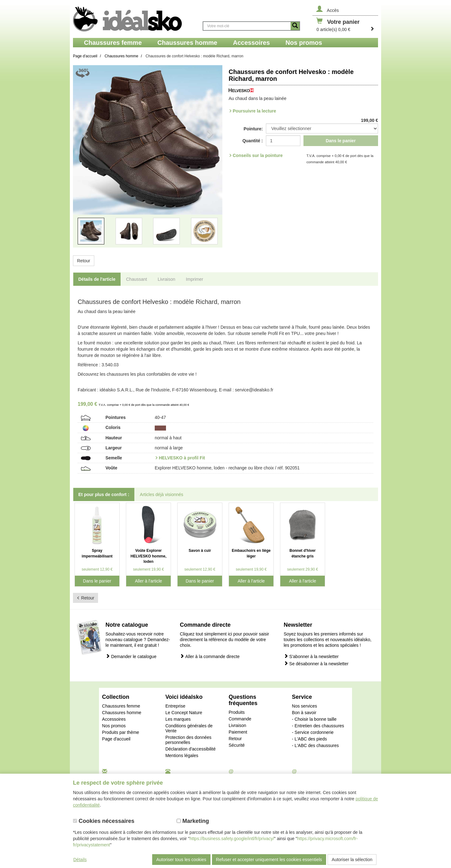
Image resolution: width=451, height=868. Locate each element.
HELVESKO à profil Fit (182, 458)
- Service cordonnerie (313, 732)
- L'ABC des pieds (309, 739)
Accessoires (114, 719)
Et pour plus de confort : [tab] (104, 494)
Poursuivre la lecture (254, 111)
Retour (84, 261)
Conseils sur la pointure (258, 155)
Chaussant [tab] (137, 279)
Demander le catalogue (131, 656)
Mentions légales (182, 756)
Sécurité (237, 745)
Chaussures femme (121, 706)
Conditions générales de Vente (189, 728)
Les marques (178, 719)
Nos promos (114, 726)
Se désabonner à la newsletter (316, 664)
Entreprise (175, 706)
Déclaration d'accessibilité (191, 749)
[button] (84, 160)
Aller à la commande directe (210, 656)
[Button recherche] (295, 26)
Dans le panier (341, 141)
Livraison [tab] (166, 279)
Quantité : (253, 141)
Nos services (304, 706)
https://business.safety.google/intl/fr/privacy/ (232, 839)
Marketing (193, 821)
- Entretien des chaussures (318, 726)
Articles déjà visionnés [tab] (162, 494)
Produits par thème (121, 732)
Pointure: (253, 129)
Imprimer (194, 279)
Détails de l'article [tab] (97, 279)
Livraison (237, 725)
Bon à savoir (304, 713)
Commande (240, 719)
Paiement (238, 732)
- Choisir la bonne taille (314, 719)
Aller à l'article (149, 581)
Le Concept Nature (184, 713)
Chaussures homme (122, 713)
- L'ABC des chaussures (315, 745)
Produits (237, 712)
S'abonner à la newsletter (311, 656)
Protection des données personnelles (188, 740)
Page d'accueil (116, 739)
